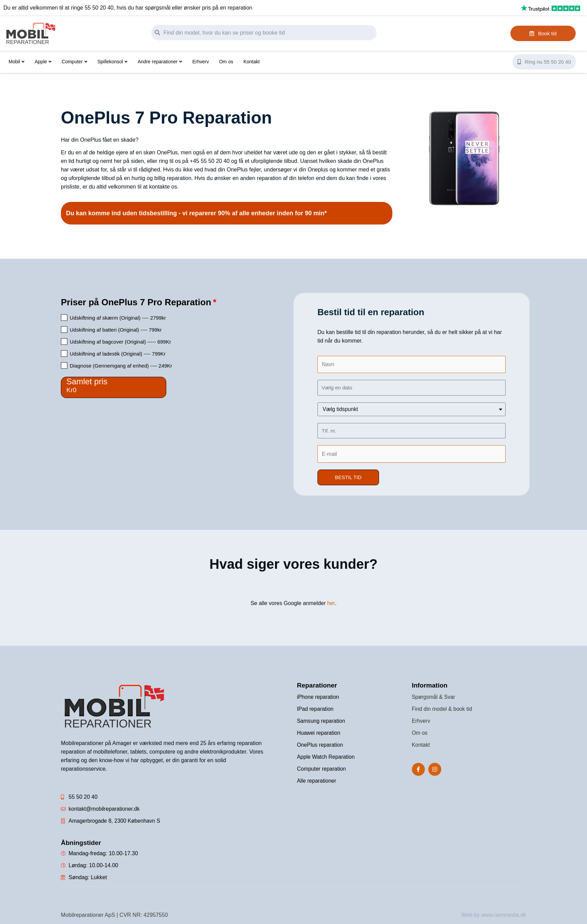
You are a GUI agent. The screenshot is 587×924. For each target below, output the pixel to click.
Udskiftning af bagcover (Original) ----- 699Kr (120, 342)
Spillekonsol (113, 62)
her (331, 604)
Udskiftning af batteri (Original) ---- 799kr (116, 330)
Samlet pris (87, 381)
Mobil (16, 62)
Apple (43, 62)
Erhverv (200, 62)
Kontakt (252, 62)
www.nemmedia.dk (503, 915)
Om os (226, 62)
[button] (348, 478)
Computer (74, 62)
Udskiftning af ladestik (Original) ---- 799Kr (118, 354)
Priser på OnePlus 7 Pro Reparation (136, 302)
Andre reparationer (160, 62)
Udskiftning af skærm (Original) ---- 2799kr (118, 318)
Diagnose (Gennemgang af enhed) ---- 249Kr (121, 366)
